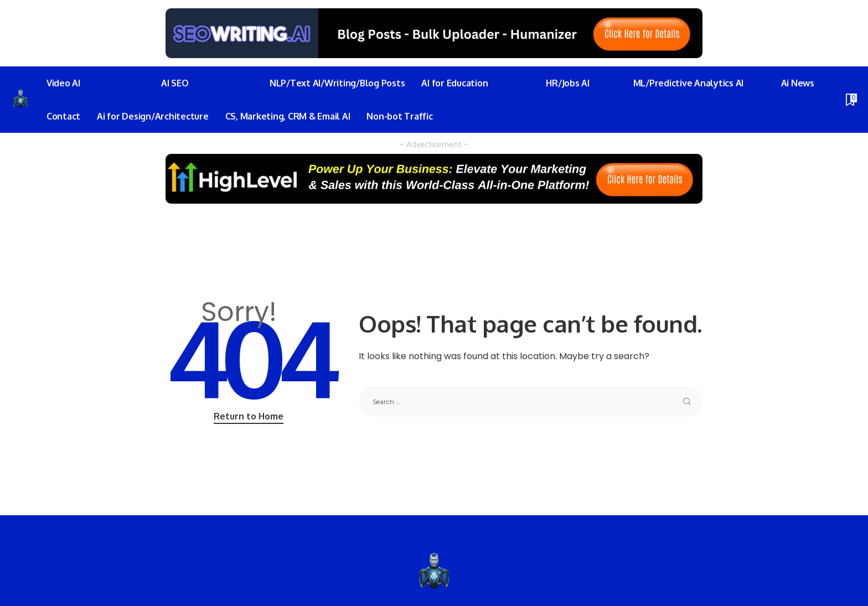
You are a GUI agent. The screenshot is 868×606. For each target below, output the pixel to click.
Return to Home (249, 416)
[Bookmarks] (850, 100)
